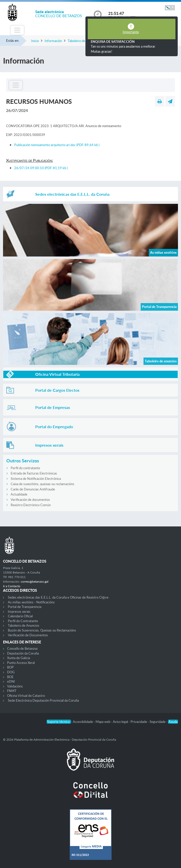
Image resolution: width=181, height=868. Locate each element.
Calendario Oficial (20, 616)
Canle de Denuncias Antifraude (33, 489)
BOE (10, 677)
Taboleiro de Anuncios (24, 625)
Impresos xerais (19, 611)
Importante (131, 32)
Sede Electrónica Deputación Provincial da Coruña (43, 700)
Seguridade (158, 722)
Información (53, 41)
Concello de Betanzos (22, 648)
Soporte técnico (59, 722)
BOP (10, 667)
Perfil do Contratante (23, 621)
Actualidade (19, 494)
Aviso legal (121, 722)
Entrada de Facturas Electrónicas (34, 473)
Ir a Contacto (12, 586)
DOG (11, 672)
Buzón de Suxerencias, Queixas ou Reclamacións (42, 630)
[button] (170, 8)
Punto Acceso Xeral (21, 663)
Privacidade (139, 722)
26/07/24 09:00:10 (41, 168)
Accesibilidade (83, 722)
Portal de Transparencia (25, 607)
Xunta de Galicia (19, 658)
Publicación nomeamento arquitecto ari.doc (57, 145)
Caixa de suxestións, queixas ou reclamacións (42, 484)
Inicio (35, 41)
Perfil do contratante (25, 468)
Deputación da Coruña (23, 653)
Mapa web (103, 722)
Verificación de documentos (30, 500)
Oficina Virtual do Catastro (26, 696)
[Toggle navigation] (17, 30)
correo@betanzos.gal (35, 581)
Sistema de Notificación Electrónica (36, 479)
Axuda (173, 722)
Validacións (15, 686)
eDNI (11, 681)
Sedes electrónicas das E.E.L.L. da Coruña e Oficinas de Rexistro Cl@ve (58, 597)
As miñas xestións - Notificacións (31, 602)
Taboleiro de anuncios (83, 41)
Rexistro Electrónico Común (31, 505)
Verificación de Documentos (28, 635)
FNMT (12, 691)
